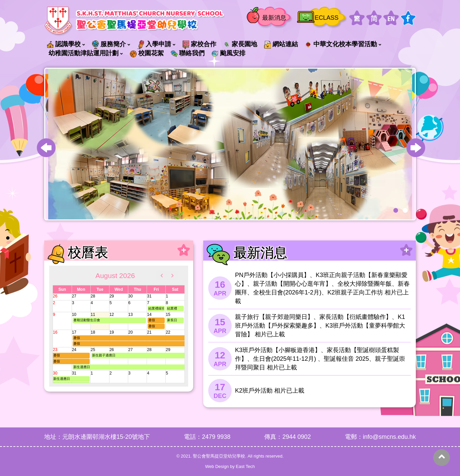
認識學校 (64, 44)
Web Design (217, 466)
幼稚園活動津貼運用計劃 (84, 53)
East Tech (245, 466)
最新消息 (274, 18)
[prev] (162, 275)
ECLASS (327, 18)
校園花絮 (147, 53)
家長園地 (240, 44)
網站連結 (281, 44)
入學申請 (154, 45)
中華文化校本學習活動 (341, 44)
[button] (396, 210)
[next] (172, 275)
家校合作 (199, 45)
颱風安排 (228, 53)
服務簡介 (109, 45)
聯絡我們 (188, 53)
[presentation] (46, 148)
